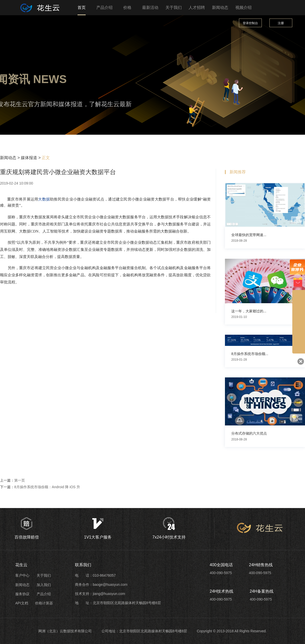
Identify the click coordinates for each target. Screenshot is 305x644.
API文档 (22, 603)
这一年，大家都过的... (249, 311)
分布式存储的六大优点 (249, 433)
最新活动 (150, 7)
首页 (82, 7)
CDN (35, 231)
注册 (281, 23)
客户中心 (22, 575)
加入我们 (44, 585)
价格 (127, 7)
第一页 (20, 480)
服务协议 (22, 594)
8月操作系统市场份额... (250, 354)
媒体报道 (29, 158)
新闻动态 (220, 7)
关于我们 (174, 7)
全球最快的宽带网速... (249, 235)
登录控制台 (250, 23)
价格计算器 (44, 603)
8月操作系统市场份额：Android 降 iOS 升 (47, 487)
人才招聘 (197, 7)
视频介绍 (243, 7)
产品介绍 (104, 7)
